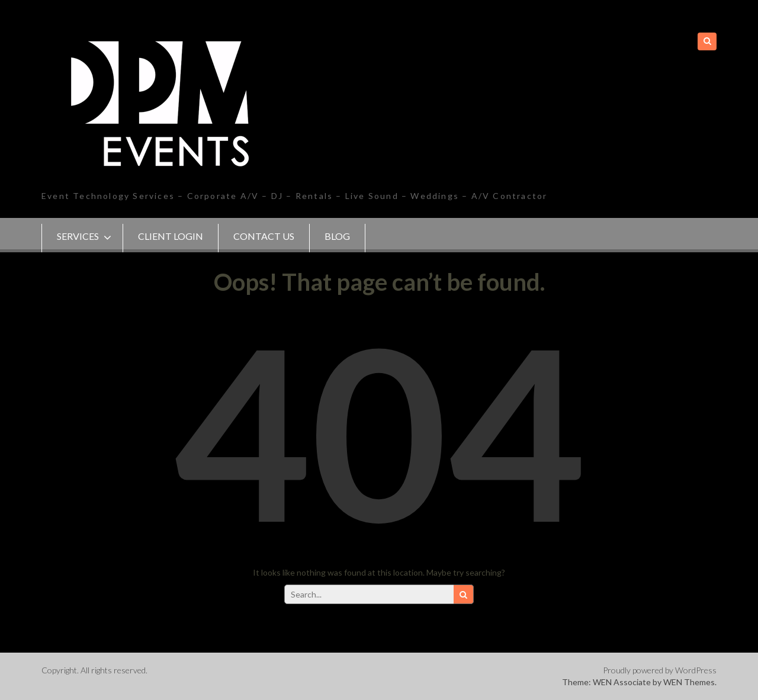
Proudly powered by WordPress (660, 670)
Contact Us (264, 236)
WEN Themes (689, 682)
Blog (337, 236)
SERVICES (78, 236)
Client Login (171, 236)
